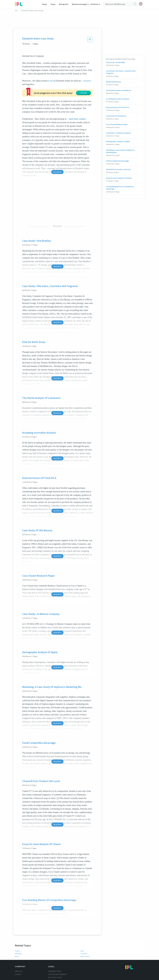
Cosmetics (84, 946)
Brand (17, 949)
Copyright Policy (55, 964)
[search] (135, 4)
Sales (82, 943)
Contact (18, 967)
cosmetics (87, 81)
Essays (46, 4)
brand (51, 81)
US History (94, 4)
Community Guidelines (57, 967)
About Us (19, 964)
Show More (57, 164)
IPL (16, 11)
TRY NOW (64, 88)
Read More (57, 259)
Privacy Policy (54, 973)
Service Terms (54, 976)
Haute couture (85, 949)
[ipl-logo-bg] (20, 4)
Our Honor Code (55, 970)
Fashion (17, 943)
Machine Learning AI (80, 4)
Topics (54, 4)
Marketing (18, 946)
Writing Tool (64, 4)
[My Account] (142, 4)
